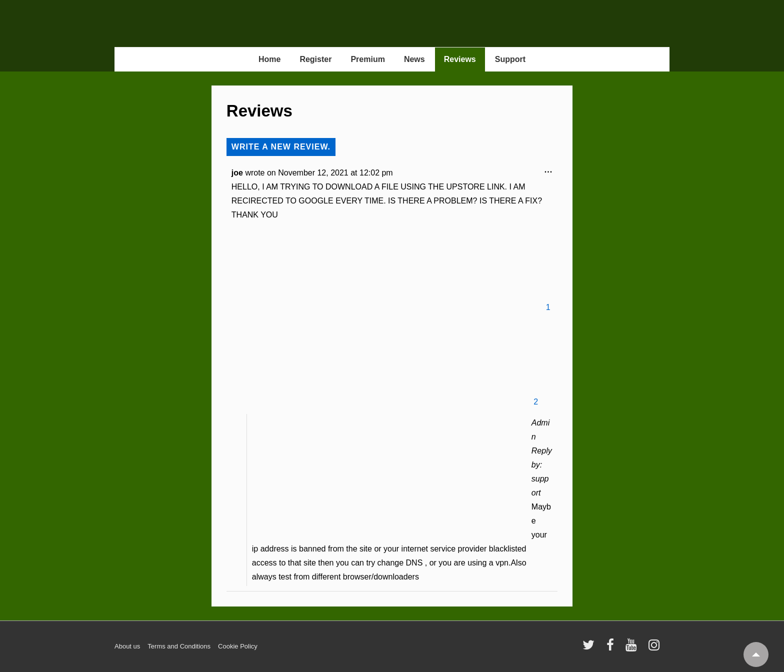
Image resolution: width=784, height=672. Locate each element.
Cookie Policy (238, 646)
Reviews (460, 59)
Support (510, 59)
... (551, 172)
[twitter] (591, 648)
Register (315, 59)
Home (269, 59)
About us (127, 646)
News (414, 59)
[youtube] (633, 648)
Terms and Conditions (179, 646)
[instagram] (655, 648)
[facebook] (612, 648)
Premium (367, 59)
